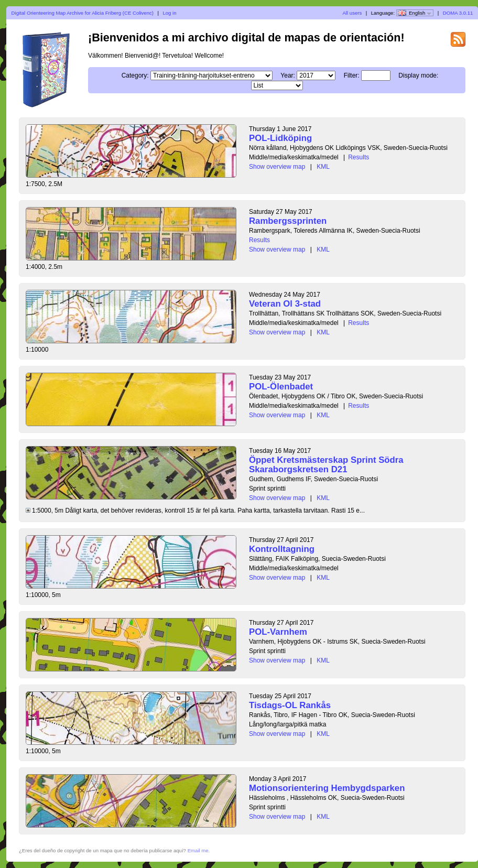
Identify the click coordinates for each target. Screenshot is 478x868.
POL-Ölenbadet (281, 387)
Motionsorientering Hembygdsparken (327, 788)
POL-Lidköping (280, 138)
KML (323, 167)
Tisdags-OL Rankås (290, 705)
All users (352, 13)
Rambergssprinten (288, 221)
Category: (135, 75)
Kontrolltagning (282, 549)
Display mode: (418, 75)
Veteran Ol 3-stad (285, 304)
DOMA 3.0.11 (458, 13)
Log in (169, 13)
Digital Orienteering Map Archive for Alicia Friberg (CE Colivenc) (83, 13)
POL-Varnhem (278, 632)
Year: (288, 75)
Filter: (352, 75)
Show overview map (277, 167)
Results (358, 157)
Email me (198, 850)
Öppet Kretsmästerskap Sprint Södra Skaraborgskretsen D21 (326, 465)
